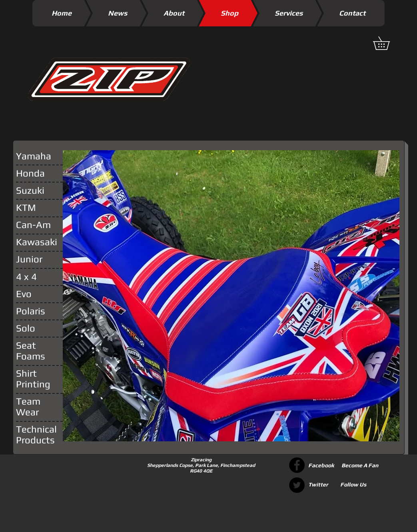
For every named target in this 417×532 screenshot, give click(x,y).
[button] (388, 43)
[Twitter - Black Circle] (297, 485)
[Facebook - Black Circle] (297, 465)
